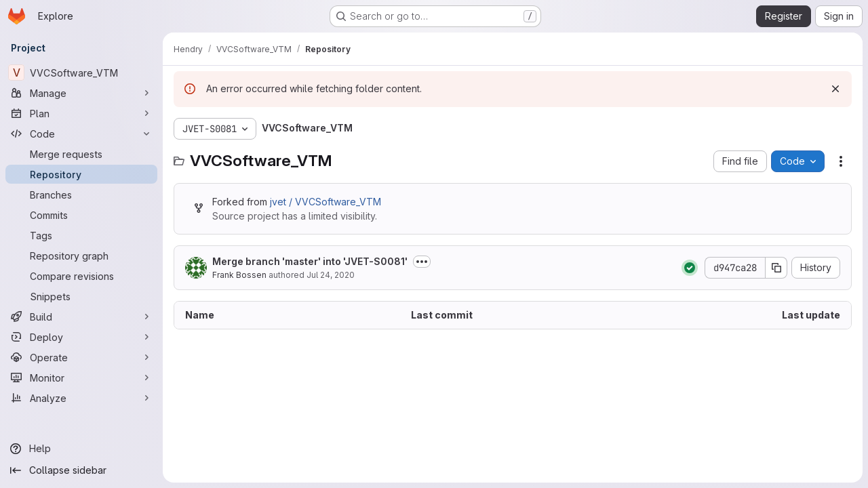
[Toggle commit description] (422, 262)
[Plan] (81, 113)
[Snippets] (81, 296)
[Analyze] (81, 398)
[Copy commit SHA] (776, 268)
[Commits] (81, 215)
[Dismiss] (835, 89)
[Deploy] (81, 337)
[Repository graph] (81, 256)
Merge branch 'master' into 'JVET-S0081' (310, 261)
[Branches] (81, 195)
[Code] (81, 134)
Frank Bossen (239, 275)
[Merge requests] (81, 154)
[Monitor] (81, 378)
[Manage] (81, 93)
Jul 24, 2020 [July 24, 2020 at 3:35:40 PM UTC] (331, 275)
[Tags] (81, 235)
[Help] (81, 449)
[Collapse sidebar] (81, 470)
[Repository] (81, 174)
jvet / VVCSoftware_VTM (325, 202)
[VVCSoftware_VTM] (81, 73)
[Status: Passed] (690, 268)
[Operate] (81, 357)
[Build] (81, 317)
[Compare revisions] (81, 276)
